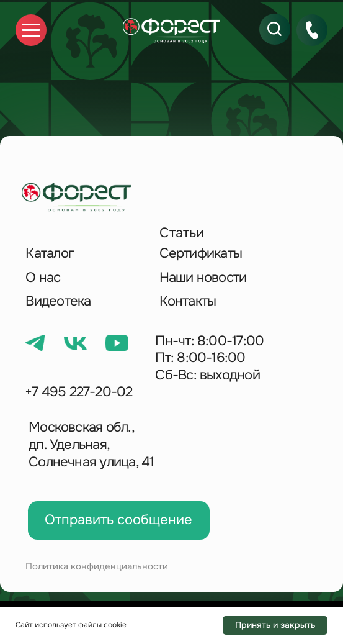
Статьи (182, 233)
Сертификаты (201, 253)
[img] (171, 30)
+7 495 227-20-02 (79, 392)
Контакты (188, 301)
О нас (43, 278)
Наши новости (203, 278)
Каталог (50, 253)
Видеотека (58, 301)
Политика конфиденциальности (97, 566)
